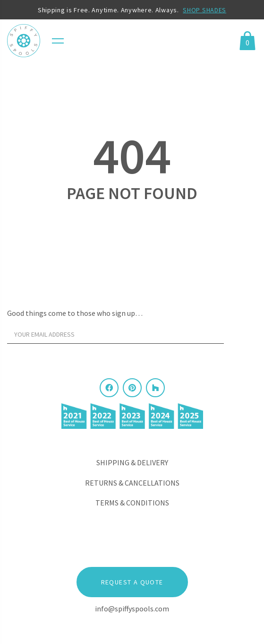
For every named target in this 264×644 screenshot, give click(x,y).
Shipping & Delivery (132, 462)
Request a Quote (132, 582)
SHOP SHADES (204, 10)
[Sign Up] (243, 337)
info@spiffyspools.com (132, 609)
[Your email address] (115, 334)
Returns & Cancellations (132, 483)
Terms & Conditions (132, 503)
